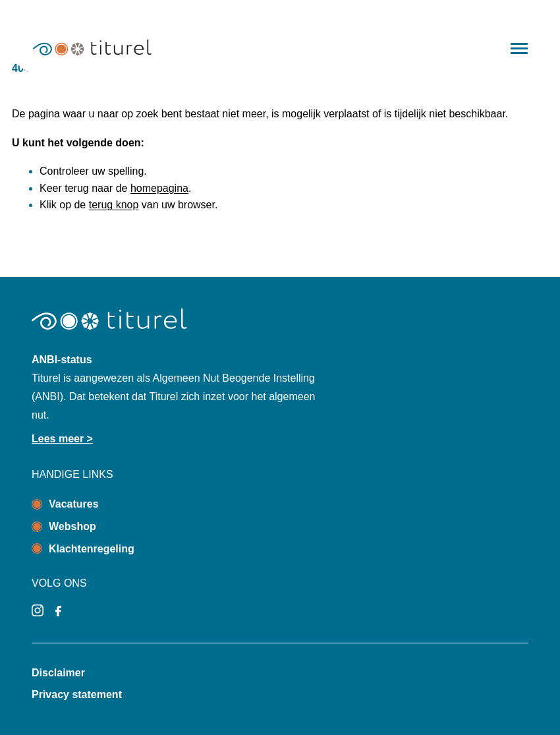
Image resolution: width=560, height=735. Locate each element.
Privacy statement (77, 694)
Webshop (72, 526)
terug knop (114, 205)
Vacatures (74, 504)
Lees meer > (62, 439)
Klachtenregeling (92, 549)
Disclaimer (58, 673)
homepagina (159, 188)
